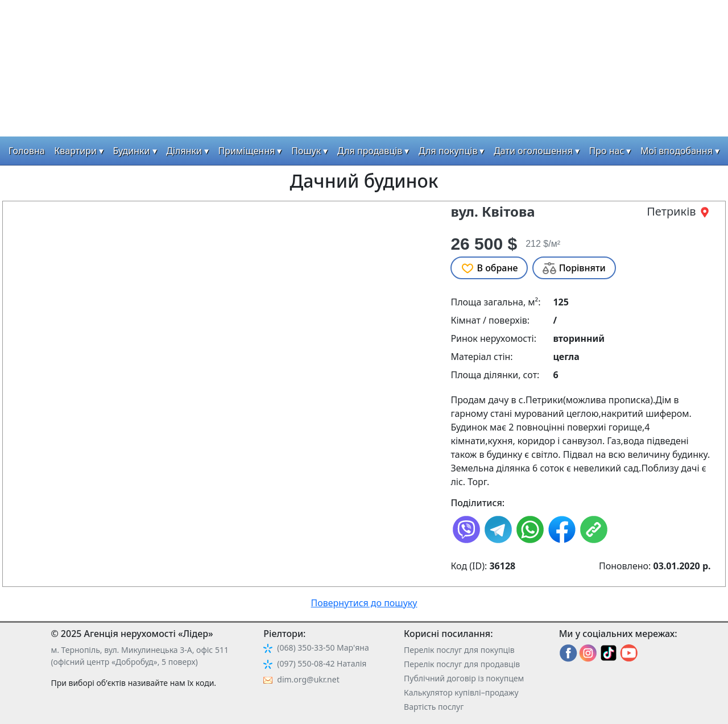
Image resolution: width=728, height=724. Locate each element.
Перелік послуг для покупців (459, 650)
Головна (27, 151)
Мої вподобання (677, 151)
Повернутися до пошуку (364, 603)
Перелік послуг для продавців (462, 664)
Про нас (607, 151)
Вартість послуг (434, 707)
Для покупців (448, 151)
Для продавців (370, 151)
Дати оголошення (533, 151)
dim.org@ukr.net (308, 679)
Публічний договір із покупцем (464, 678)
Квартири (75, 151)
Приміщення (247, 151)
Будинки (132, 151)
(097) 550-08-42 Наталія (322, 663)
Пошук (306, 151)
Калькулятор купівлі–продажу (461, 692)
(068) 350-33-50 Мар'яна (323, 648)
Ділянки (184, 151)
